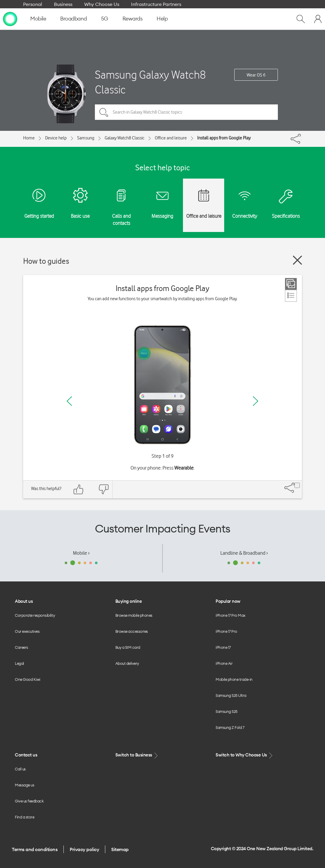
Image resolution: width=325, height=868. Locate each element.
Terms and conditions (35, 849)
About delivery (127, 663)
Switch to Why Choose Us (245, 755)
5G (105, 19)
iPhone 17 (223, 647)
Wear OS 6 (256, 75)
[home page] (10, 19)
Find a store (24, 817)
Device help (56, 138)
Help (162, 19)
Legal (19, 663)
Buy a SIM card (128, 647)
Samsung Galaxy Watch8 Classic (150, 82)
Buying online (129, 601)
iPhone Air (224, 663)
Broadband (74, 19)
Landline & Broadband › (244, 553)
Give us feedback (29, 801)
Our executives (27, 631)
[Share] (301, 137)
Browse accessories (132, 631)
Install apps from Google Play (224, 138)
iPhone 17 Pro (226, 631)
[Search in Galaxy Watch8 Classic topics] (186, 112)
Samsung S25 (227, 711)
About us (24, 601)
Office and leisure (171, 138)
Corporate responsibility (35, 615)
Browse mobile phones (134, 615)
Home (29, 138)
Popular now (228, 601)
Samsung (86, 138)
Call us (20, 769)
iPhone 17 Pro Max (231, 615)
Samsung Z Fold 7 (230, 727)
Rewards (133, 19)
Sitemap (120, 849)
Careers (21, 647)
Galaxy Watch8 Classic (125, 138)
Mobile (38, 19)
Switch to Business (137, 755)
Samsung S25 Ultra (231, 695)
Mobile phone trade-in (234, 679)
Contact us (26, 755)
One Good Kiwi (28, 679)
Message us (24, 785)
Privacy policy (84, 849)
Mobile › (81, 553)
